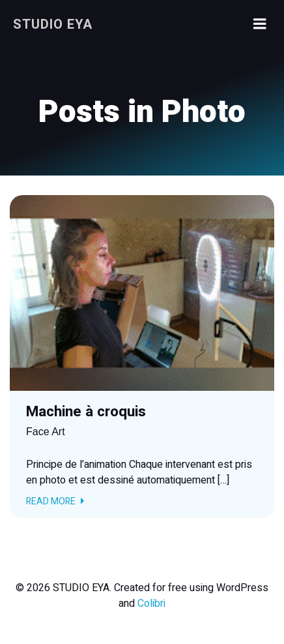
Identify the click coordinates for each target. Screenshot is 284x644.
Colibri (151, 604)
